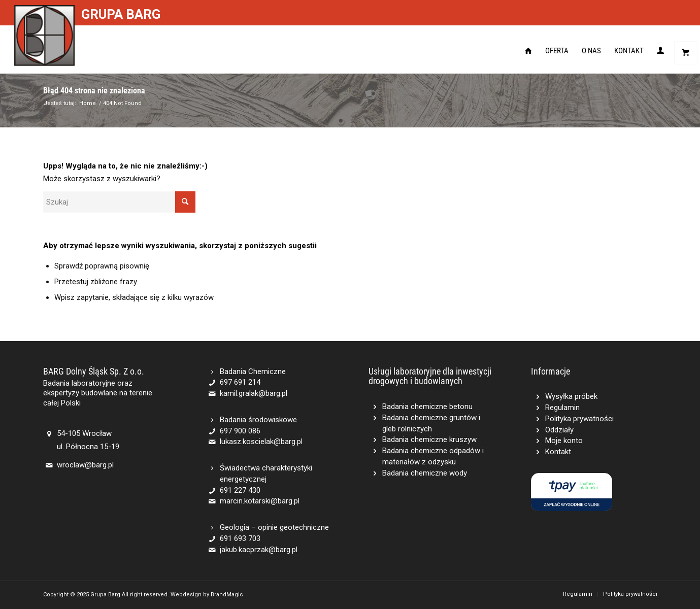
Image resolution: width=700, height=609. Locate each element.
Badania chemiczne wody (425, 473)
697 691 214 (240, 382)
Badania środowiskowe (258, 420)
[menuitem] (528, 51)
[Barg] (44, 36)
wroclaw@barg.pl (85, 465)
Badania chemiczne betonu (427, 407)
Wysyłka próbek (571, 396)
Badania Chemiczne (253, 371)
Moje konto (564, 441)
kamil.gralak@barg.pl (254, 393)
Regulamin (562, 408)
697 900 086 (240, 431)
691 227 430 (240, 490)
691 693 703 (240, 538)
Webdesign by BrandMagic (207, 595)
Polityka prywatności (579, 419)
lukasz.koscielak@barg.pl (261, 442)
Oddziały (559, 430)
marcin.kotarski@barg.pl (260, 501)
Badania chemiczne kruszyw (429, 439)
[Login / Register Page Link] (660, 51)
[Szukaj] (119, 202)
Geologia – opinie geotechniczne (274, 527)
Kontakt (558, 452)
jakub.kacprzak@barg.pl (259, 550)
